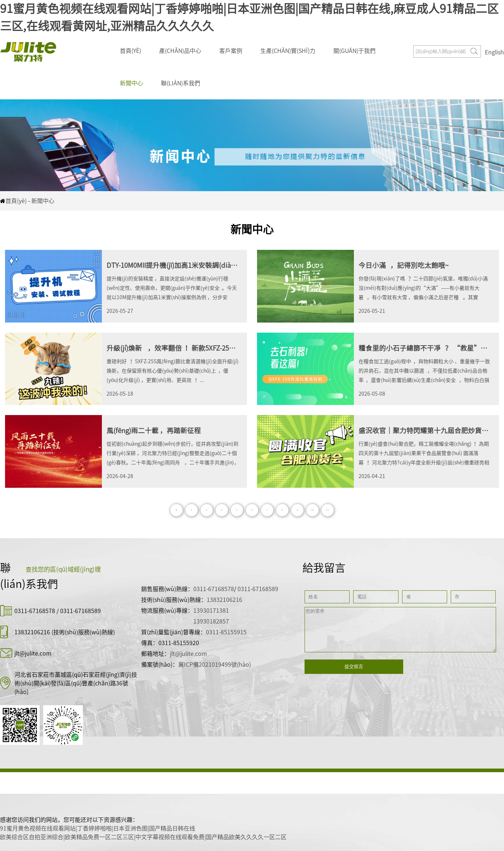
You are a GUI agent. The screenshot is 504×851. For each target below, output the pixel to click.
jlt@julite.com (33, 653)
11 (328, 510)
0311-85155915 (226, 632)
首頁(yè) (130, 51)
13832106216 (32, 632)
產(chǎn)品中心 (180, 51)
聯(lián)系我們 (181, 83)
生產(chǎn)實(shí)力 (288, 51)
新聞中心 (131, 83)
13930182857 (211, 621)
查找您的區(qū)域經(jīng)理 (63, 569)
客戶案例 (231, 51)
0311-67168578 (35, 611)
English (494, 52)
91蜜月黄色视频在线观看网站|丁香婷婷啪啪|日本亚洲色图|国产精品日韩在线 (98, 828)
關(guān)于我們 (354, 51)
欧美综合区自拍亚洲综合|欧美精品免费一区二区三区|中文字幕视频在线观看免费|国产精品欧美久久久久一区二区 (143, 837)
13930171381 (211, 611)
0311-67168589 (80, 611)
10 (312, 510)
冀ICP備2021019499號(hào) (215, 665)
